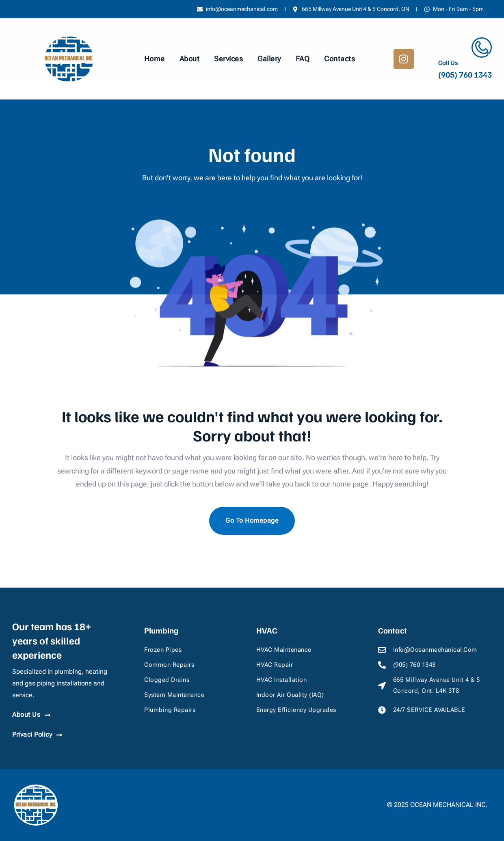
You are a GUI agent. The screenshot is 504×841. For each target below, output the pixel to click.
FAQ (303, 59)
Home (155, 59)
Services (228, 59)
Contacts (340, 59)
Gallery (269, 59)
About (190, 59)
